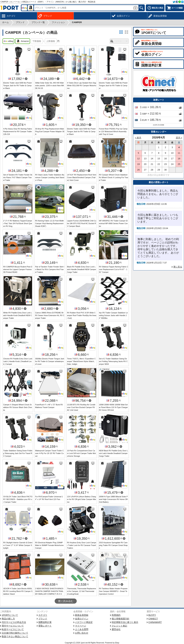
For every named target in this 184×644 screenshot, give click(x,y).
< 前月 (138, 138)
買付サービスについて (13, 626)
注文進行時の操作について (15, 633)
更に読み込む (66, 601)
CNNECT (153, 619)
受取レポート (45, 626)
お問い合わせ (82, 633)
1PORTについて (10, 615)
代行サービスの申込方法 (14, 622)
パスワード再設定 (84, 622)
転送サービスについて (13, 629)
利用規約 (116, 615)
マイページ (81, 626)
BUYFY (152, 615)
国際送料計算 (45, 622)
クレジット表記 (119, 626)
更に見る (178, 267)
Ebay (117, 643)
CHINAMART (155, 622)
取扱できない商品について (15, 636)
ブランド (43, 619)
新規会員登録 (82, 615)
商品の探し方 (8, 619)
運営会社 (116, 629)
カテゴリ (43, 615)
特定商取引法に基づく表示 (125, 622)
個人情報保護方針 (121, 619)
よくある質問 (82, 629)
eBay (8, 41)
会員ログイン (82, 619)
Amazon (23, 41)
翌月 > (179, 138)
